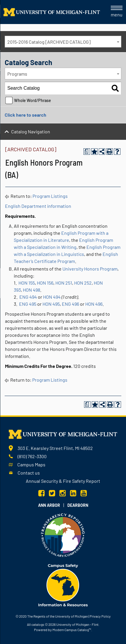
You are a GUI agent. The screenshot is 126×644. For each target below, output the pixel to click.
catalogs (38, 624)
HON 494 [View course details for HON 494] (52, 297)
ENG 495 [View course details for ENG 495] (28, 304)
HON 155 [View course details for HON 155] (27, 283)
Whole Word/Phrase (33, 100)
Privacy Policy (100, 616)
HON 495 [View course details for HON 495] (51, 304)
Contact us (29, 473)
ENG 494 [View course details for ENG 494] (28, 297)
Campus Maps (31, 464)
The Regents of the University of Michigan (58, 616)
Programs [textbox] (17, 74)
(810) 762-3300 (32, 456)
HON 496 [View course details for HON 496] (94, 304)
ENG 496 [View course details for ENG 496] (70, 304)
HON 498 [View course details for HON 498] (31, 290)
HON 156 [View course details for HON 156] (45, 283)
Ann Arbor (49, 505)
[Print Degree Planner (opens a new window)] (87, 152)
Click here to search (25, 115)
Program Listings (50, 196)
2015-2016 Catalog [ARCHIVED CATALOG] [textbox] (49, 42)
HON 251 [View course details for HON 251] (64, 283)
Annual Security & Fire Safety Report (63, 481)
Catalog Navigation (31, 131)
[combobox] (63, 42)
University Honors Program (90, 269)
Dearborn (78, 505)
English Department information (38, 206)
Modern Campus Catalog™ (72, 630)
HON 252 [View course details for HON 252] (83, 283)
